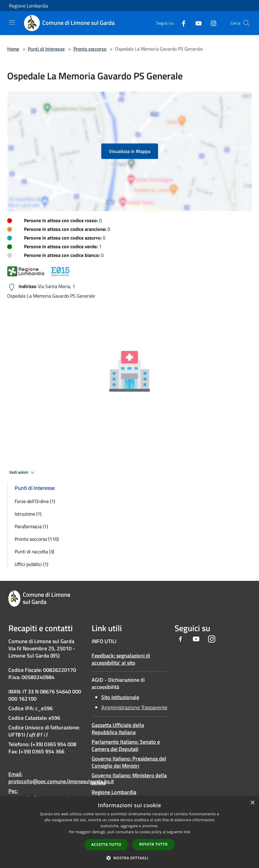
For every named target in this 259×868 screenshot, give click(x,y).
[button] (130, 858)
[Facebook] (181, 23)
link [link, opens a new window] (187, 832)
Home (13, 49)
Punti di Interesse (46, 49)
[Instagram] (211, 23)
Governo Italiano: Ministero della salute (129, 779)
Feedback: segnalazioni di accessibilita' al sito (121, 659)
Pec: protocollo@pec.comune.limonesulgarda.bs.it (61, 794)
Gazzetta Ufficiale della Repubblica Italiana (118, 729)
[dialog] (129, 832)
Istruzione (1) (28, 514)
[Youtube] (196, 23)
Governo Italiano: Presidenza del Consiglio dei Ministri (129, 762)
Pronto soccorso (90, 49)
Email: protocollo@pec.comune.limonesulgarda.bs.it (61, 778)
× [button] (252, 803)
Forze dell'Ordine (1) (35, 501)
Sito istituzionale (120, 697)
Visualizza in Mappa (130, 151)
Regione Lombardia (28, 6)
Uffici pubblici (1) (31, 564)
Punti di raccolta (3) (34, 552)
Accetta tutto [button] (106, 844)
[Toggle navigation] (12, 22)
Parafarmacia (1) (31, 526)
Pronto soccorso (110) (37, 539)
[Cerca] (246, 23)
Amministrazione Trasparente (134, 707)
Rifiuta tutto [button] (153, 844)
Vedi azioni (23, 472)
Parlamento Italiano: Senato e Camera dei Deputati (126, 745)
